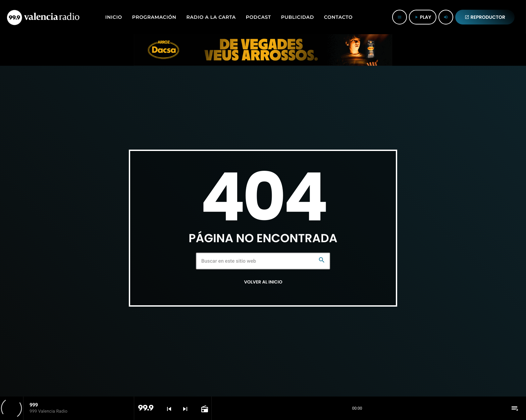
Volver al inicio (263, 282)
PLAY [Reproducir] (423, 17)
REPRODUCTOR (485, 17)
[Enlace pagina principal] (43, 17)
